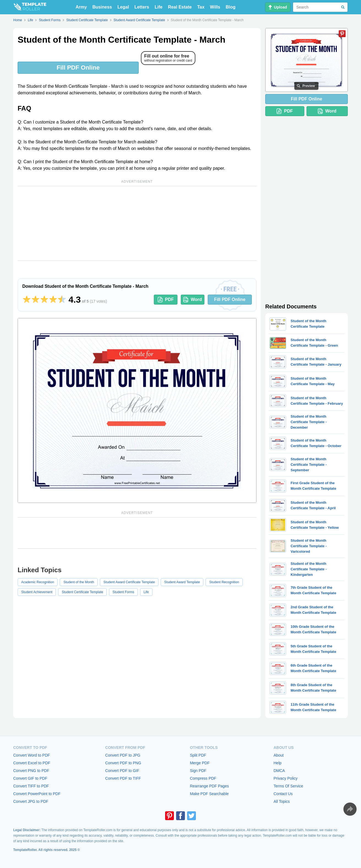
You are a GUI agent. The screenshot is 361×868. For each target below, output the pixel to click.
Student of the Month (79, 582)
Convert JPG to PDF (31, 801)
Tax (201, 7)
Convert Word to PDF (32, 755)
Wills (215, 7)
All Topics (282, 801)
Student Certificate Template (82, 592)
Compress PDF (203, 778)
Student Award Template (182, 582)
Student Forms (123, 592)
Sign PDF (198, 771)
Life (158, 7)
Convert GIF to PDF (30, 778)
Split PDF (198, 755)
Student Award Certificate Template (129, 582)
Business (102, 7)
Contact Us (283, 794)
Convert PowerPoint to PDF (37, 794)
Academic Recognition (38, 582)
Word (193, 300)
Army (81, 7)
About (279, 755)
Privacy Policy (285, 778)
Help (277, 763)
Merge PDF (200, 763)
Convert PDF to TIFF (123, 778)
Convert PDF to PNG (123, 763)
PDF (166, 300)
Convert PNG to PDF (31, 771)
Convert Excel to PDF (32, 763)
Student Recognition (224, 582)
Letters (142, 7)
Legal (123, 7)
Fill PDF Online (78, 68)
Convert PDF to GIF (122, 771)
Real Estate (180, 7)
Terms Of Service (288, 786)
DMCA (279, 771)
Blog (231, 7)
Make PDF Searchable (209, 794)
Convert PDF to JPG (123, 755)
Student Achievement (37, 592)
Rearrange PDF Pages (209, 786)
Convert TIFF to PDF (31, 786)
